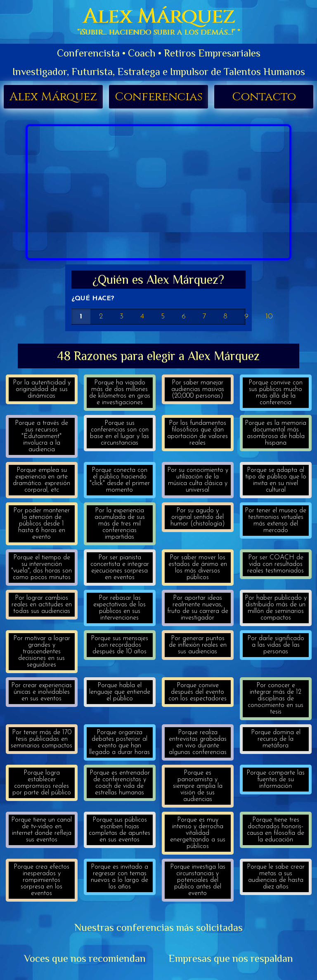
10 (269, 317)
